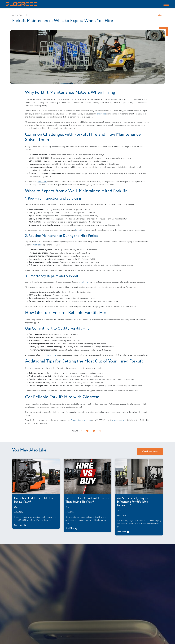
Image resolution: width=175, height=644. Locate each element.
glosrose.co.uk (118, 420)
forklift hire (101, 114)
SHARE (75, 431)
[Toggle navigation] (166, 4)
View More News (150, 452)
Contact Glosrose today (81, 420)
